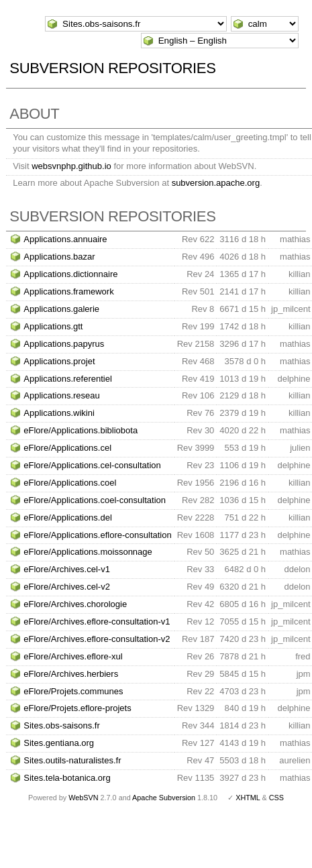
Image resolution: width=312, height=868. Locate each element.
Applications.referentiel (68, 379)
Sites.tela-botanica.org (67, 778)
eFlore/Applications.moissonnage (88, 552)
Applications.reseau (61, 395)
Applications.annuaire (65, 239)
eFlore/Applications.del (68, 518)
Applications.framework (68, 291)
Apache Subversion (164, 798)
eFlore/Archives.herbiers (71, 674)
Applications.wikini (59, 413)
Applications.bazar (59, 257)
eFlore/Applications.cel (67, 448)
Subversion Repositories (112, 68)
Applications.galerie (61, 309)
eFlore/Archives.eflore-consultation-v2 (97, 639)
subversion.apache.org (216, 183)
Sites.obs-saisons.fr (61, 725)
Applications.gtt (53, 326)
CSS (276, 798)
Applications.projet (59, 361)
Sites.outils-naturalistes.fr (72, 760)
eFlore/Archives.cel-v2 (67, 587)
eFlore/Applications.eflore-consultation (97, 535)
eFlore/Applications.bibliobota (81, 430)
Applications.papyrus (64, 344)
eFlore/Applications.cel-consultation (92, 465)
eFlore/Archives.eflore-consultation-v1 (97, 621)
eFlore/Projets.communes (73, 691)
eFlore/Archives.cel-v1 (67, 569)
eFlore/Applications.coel (70, 483)
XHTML (248, 798)
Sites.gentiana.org (59, 743)
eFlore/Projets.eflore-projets (77, 708)
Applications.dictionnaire (70, 274)
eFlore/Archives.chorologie (75, 604)
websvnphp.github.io (71, 166)
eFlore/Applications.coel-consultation (95, 500)
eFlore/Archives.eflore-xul (73, 656)
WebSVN (83, 798)
